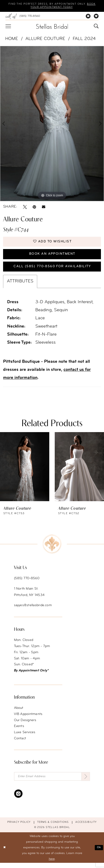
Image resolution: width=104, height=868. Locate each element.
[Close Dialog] (5, 853)
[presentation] (25, 471)
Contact (20, 743)
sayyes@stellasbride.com (33, 610)
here (52, 864)
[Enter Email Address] (52, 781)
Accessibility (86, 827)
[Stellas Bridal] (52, 27)
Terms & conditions (53, 827)
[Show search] (96, 27)
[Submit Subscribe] (85, 781)
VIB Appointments (28, 718)
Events (19, 731)
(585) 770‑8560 (27, 583)
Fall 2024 (84, 40)
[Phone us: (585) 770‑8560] (23, 17)
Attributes (20, 286)
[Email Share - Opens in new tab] (44, 207)
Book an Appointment (52, 257)
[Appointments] (88, 17)
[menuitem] (23, 17)
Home (12, 40)
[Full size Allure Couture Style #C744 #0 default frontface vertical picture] (52, 124)
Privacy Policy (19, 827)
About (19, 712)
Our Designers (25, 725)
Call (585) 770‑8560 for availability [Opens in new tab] (52, 270)
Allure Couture (45, 40)
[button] (8, 27)
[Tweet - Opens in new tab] (25, 208)
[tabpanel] (52, 124)
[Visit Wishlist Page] (96, 17)
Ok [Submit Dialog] (99, 853)
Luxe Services (25, 737)
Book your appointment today (52, 8)
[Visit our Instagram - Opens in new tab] (18, 799)
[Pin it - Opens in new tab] (34, 208)
